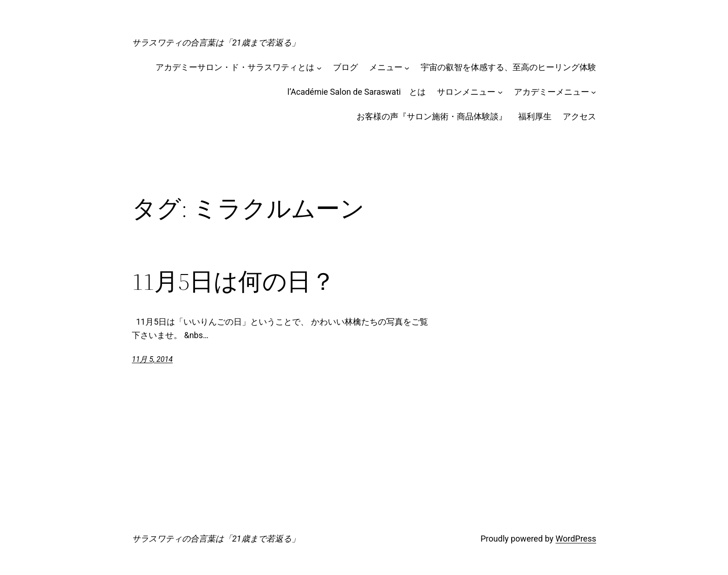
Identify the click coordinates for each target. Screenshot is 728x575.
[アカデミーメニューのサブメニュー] (594, 92)
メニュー (386, 67)
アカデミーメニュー (552, 92)
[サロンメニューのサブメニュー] (500, 92)
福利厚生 (535, 116)
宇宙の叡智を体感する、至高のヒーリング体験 (508, 67)
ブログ (345, 67)
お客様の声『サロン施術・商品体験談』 (432, 116)
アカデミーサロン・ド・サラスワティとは (235, 67)
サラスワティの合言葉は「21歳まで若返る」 (216, 42)
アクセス (579, 116)
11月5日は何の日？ (234, 281)
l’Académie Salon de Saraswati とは (357, 92)
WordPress (576, 539)
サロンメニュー (466, 92)
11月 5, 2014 (152, 359)
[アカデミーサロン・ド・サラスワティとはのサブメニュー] (319, 68)
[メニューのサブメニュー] (407, 68)
